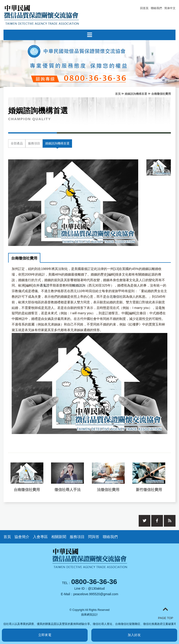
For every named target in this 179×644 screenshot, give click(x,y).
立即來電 (45, 635)
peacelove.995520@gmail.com (96, 594)
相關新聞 (59, 537)
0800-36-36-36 (94, 582)
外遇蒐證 (43, 285)
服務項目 (34, 143)
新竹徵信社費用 (149, 490)
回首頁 (144, 8)
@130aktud (96, 588)
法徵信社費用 (108, 490)
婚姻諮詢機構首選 (136, 94)
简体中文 (170, 8)
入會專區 (40, 537)
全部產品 (17, 143)
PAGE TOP (166, 613)
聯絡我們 (156, 8)
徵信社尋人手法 (68, 490)
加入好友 (134, 635)
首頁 (118, 94)
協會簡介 (22, 537)
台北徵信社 (114, 297)
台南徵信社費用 (24, 258)
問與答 (94, 537)
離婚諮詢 (79, 285)
